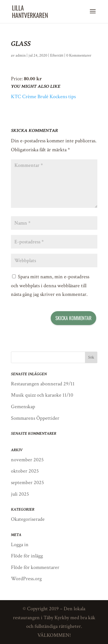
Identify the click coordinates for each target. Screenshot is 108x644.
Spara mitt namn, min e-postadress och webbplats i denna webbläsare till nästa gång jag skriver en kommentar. (50, 285)
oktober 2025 (25, 471)
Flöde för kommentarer (35, 567)
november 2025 (27, 460)
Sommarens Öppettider (35, 418)
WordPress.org (26, 579)
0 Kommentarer (79, 55)
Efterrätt (57, 55)
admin (21, 55)
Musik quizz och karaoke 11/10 (42, 395)
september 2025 (28, 482)
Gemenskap (23, 407)
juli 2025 (20, 494)
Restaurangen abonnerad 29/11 (43, 384)
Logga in (20, 545)
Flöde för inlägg (27, 556)
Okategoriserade (28, 519)
